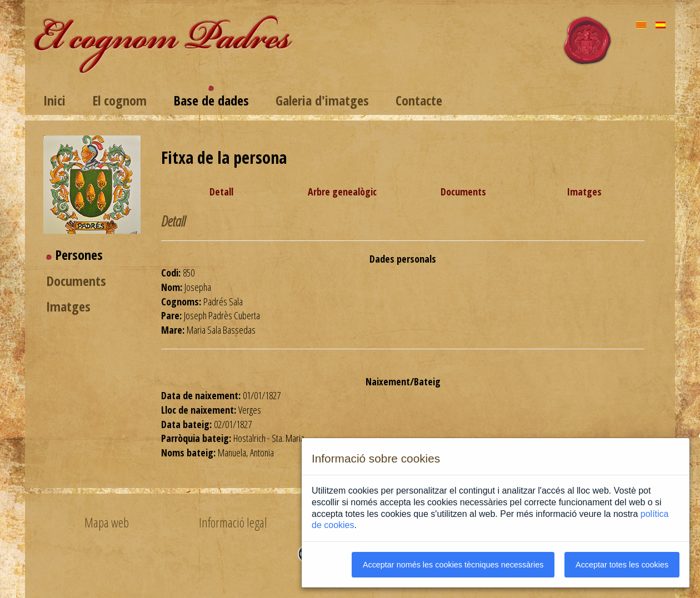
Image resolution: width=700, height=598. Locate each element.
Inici (54, 100)
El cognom (119, 100)
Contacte (419, 100)
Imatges (68, 306)
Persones (79, 255)
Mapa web (107, 522)
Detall (221, 192)
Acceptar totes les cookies (622, 565)
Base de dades (211, 100)
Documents (76, 281)
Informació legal (233, 522)
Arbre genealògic (342, 192)
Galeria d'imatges (322, 100)
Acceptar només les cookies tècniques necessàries (453, 565)
